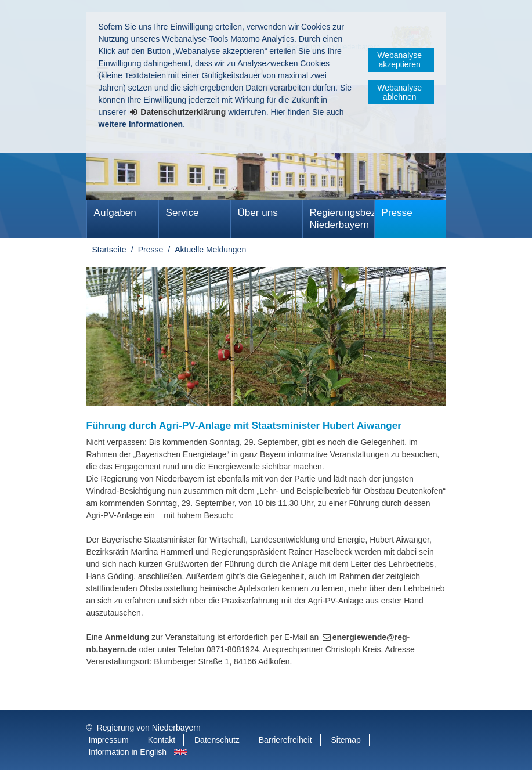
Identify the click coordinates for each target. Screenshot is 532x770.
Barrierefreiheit (285, 740)
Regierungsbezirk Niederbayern (342, 219)
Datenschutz (217, 740)
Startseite (109, 250)
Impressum (109, 740)
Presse (397, 213)
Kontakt (162, 740)
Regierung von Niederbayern (149, 728)
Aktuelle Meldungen (210, 250)
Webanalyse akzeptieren (399, 60)
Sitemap (345, 740)
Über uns (258, 213)
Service (182, 213)
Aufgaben (115, 213)
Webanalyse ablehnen (399, 92)
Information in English (128, 752)
